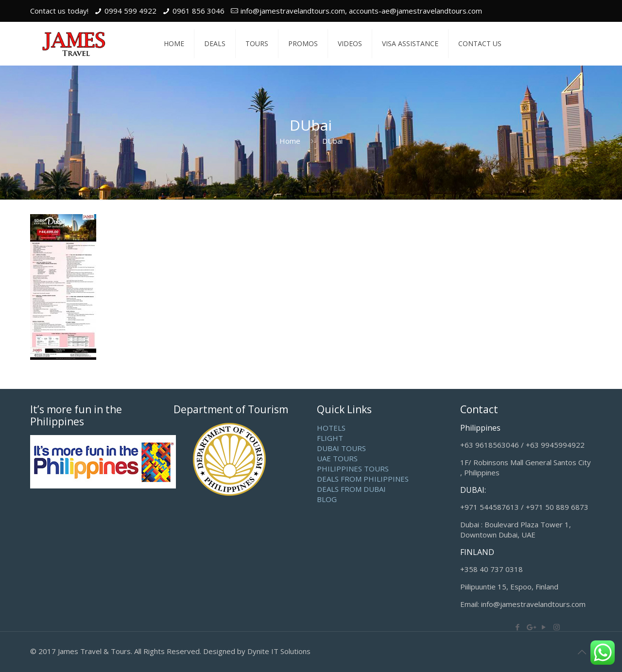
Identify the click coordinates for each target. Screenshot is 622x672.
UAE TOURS (337, 458)
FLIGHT (330, 438)
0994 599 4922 (130, 11)
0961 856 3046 (199, 11)
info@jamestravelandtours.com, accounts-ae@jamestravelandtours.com (361, 11)
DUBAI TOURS (341, 448)
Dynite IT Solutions (279, 651)
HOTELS (331, 428)
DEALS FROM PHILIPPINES (363, 479)
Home (290, 141)
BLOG (327, 499)
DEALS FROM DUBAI (351, 489)
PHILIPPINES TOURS (353, 469)
